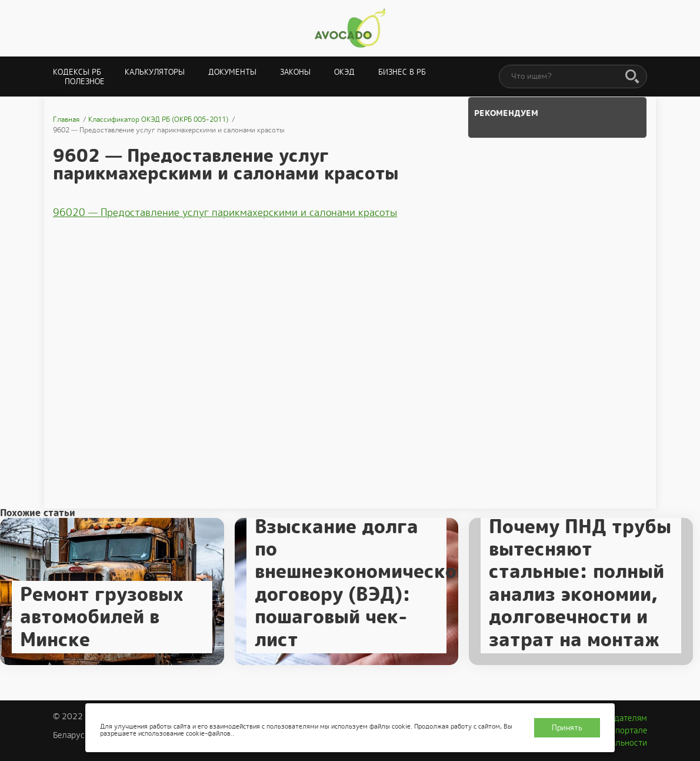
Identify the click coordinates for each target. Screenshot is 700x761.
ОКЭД (344, 72)
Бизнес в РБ (402, 72)
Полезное (85, 82)
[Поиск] (632, 77)
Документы (232, 72)
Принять (567, 728)
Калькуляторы (155, 72)
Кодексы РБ (77, 72)
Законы (295, 72)
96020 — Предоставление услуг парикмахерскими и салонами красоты (225, 212)
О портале (627, 730)
